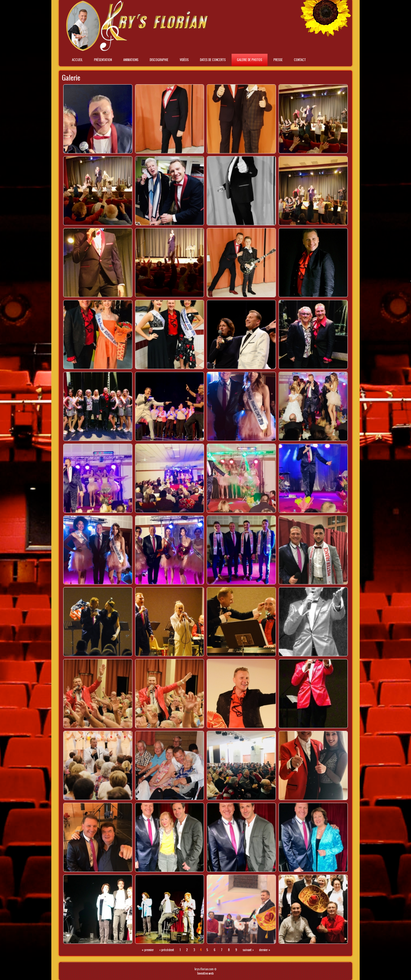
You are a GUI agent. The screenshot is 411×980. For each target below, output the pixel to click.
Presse (278, 60)
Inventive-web (205, 973)
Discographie (159, 60)
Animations (131, 60)
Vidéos (184, 60)
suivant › (248, 950)
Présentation (103, 60)
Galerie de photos (250, 60)
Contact (300, 60)
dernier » (265, 950)
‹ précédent (167, 950)
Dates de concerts (213, 60)
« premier (148, 950)
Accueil (77, 60)
